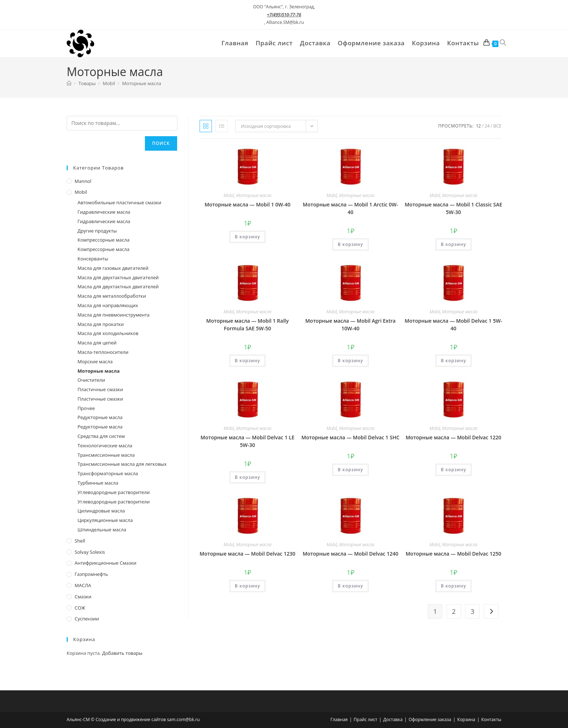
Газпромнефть (91, 574)
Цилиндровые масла (101, 511)
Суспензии (87, 619)
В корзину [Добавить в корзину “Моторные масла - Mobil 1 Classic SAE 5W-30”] (454, 244)
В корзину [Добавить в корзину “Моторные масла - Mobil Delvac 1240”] (350, 586)
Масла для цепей (97, 343)
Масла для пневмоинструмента (114, 315)
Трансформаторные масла (108, 473)
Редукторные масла (100, 417)
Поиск (161, 143)
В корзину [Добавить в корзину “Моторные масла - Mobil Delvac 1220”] (454, 470)
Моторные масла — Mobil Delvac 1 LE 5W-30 (248, 441)
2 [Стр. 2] (454, 611)
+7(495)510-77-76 (284, 15)
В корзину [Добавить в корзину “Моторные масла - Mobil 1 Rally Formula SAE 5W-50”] (247, 361)
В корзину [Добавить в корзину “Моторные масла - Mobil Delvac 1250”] (454, 586)
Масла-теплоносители (103, 352)
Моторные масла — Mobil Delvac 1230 (247, 554)
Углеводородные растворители (114, 492)
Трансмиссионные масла (106, 455)
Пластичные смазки (100, 389)
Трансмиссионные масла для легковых (122, 464)
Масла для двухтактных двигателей (118, 277)
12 (479, 126)
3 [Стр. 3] (472, 611)
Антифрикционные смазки (106, 563)
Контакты (491, 719)
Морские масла (95, 361)
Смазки (83, 597)
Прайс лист (365, 719)
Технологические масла (105, 445)
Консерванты (93, 259)
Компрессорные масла (103, 240)
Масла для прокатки (101, 324)
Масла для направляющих (108, 305)
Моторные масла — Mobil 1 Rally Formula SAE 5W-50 (247, 325)
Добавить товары (122, 653)
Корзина (466, 719)
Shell (80, 541)
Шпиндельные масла (102, 530)
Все (497, 126)
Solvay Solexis (90, 552)
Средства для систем (101, 436)
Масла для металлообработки (112, 296)
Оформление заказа (430, 719)
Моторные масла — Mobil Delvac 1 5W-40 (453, 325)
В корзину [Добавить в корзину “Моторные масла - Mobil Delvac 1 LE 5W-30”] (247, 477)
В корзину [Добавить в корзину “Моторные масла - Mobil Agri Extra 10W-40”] (350, 361)
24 (487, 126)
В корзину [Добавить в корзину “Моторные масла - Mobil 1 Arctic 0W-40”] (350, 244)
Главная (339, 719)
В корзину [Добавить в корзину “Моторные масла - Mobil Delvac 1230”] (247, 586)
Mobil (229, 195)
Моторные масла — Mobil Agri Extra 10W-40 (350, 325)
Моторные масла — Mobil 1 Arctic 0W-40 (350, 208)
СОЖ (80, 608)
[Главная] (69, 83)
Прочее (86, 408)
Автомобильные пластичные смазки (119, 202)
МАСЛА (83, 585)
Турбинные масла (98, 483)
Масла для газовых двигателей (113, 268)
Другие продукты (97, 231)
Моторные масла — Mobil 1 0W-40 (248, 204)
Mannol (83, 181)
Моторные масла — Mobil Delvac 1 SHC (350, 437)
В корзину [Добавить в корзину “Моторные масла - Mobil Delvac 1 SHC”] (350, 470)
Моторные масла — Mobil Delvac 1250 (454, 554)
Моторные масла (142, 83)
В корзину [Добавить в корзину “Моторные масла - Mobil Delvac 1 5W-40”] (454, 361)
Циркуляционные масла (105, 520)
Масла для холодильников (108, 333)
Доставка (393, 719)
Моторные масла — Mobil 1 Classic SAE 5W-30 (453, 208)
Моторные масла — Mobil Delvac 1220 (454, 437)
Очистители (91, 380)
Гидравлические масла (104, 212)
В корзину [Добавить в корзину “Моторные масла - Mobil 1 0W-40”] (247, 237)
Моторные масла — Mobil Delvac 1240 (350, 554)
